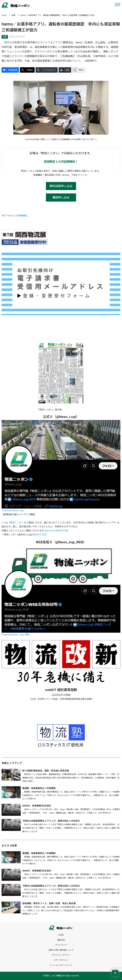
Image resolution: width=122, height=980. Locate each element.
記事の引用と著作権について (61, 950)
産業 (14, 15)
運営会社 (61, 940)
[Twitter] (27, 70)
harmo (10, 216)
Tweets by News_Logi (13, 510)
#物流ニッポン (16, 523)
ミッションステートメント (61, 965)
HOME (61, 935)
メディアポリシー (61, 960)
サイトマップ (61, 945)
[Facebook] (10, 70)
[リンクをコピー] (47, 70)
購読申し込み (61, 197)
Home (4, 15)
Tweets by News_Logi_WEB (15, 635)
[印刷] (65, 70)
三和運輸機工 (21, 216)
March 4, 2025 (40, 535)
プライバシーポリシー (61, 955)
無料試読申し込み (61, 186)
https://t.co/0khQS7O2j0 (56, 531)
